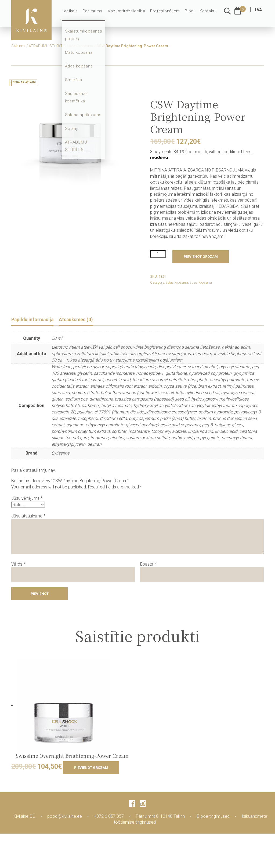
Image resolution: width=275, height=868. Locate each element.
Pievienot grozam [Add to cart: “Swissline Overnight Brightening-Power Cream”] (91, 768)
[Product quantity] (158, 254)
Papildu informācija (35, 320)
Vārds (18, 565)
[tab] (35, 320)
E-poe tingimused (213, 817)
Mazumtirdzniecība (130, 14)
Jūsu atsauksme (28, 517)
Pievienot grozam (201, 257)
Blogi (191, 14)
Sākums (18, 46)
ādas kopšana (81, 46)
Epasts (148, 565)
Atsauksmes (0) (84, 320)
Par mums (98, 14)
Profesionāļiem (167, 14)
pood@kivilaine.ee (65, 817)
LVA (258, 13)
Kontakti (208, 14)
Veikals (76, 14)
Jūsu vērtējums (27, 499)
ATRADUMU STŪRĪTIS (47, 46)
